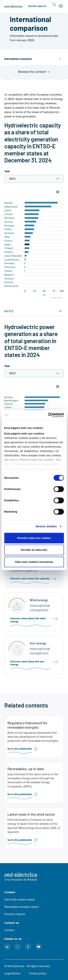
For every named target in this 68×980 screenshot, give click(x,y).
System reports (37, 6)
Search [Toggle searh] (54, 4)
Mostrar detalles (46, 526)
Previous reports (15, 914)
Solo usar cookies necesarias (34, 562)
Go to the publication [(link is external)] (20, 749)
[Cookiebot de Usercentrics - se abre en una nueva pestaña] (48, 415)
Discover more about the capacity (30, 579)
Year (7, 171)
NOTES (9, 311)
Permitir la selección (34, 550)
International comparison (18, 59)
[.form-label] (34, 179)
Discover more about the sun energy (27, 663)
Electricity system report (20, 900)
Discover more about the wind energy (28, 620)
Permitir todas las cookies (34, 538)
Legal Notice (12, 973)
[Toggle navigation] (61, 6)
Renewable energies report (21, 907)
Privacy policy (38, 973)
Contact (9, 930)
